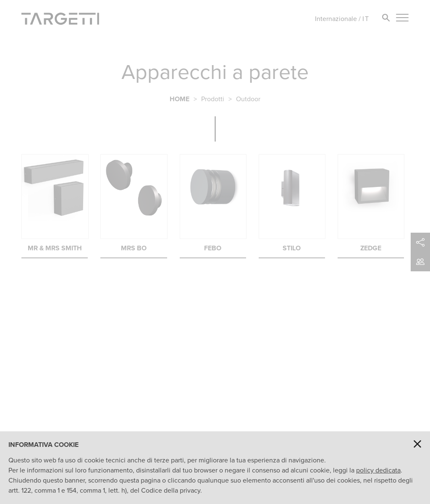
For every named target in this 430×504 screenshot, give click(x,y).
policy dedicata (378, 470)
